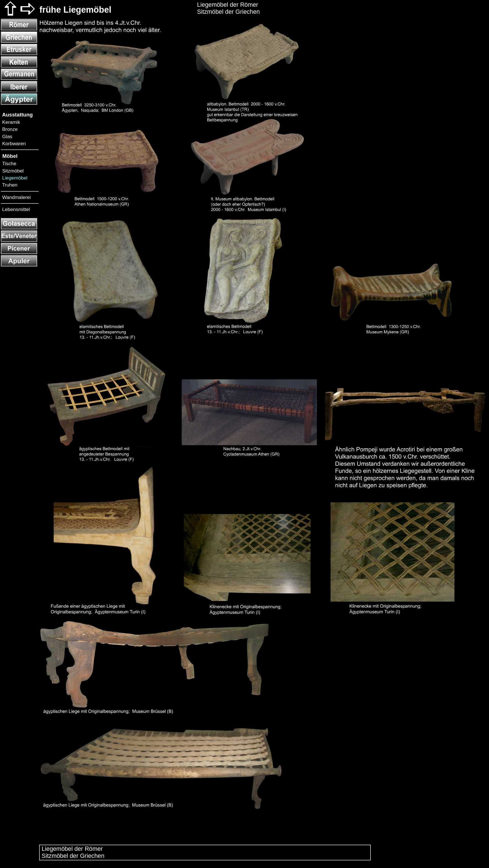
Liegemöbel (14, 178)
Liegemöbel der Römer (71, 849)
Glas (6, 136)
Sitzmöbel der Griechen (72, 856)
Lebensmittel (15, 209)
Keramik (10, 122)
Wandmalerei (16, 197)
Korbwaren (13, 143)
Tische (9, 163)
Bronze (9, 129)
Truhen (9, 185)
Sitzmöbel (12, 171)
